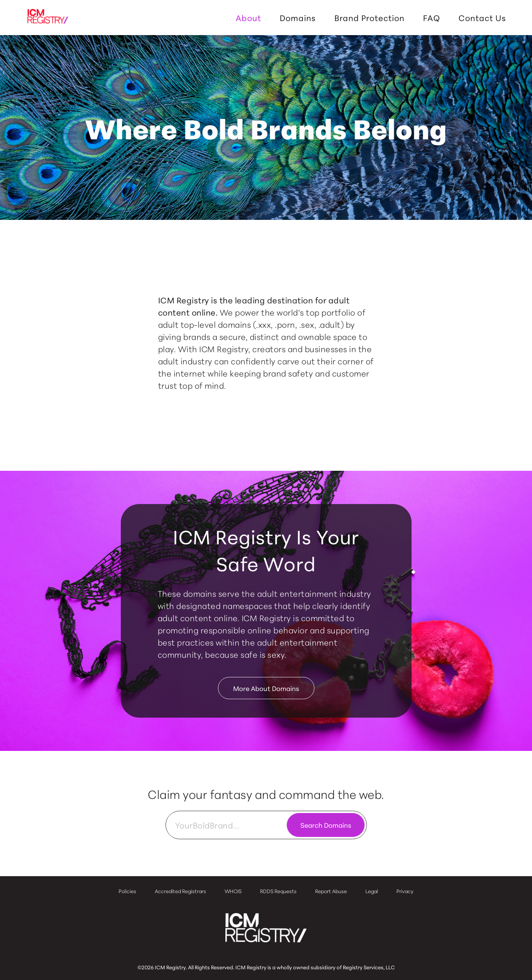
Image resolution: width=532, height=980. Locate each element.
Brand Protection (369, 18)
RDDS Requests (278, 891)
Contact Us (482, 18)
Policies (127, 891)
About (248, 18)
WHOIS (233, 891)
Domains (298, 18)
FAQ (432, 18)
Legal (372, 891)
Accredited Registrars (180, 891)
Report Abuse (331, 891)
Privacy (405, 891)
